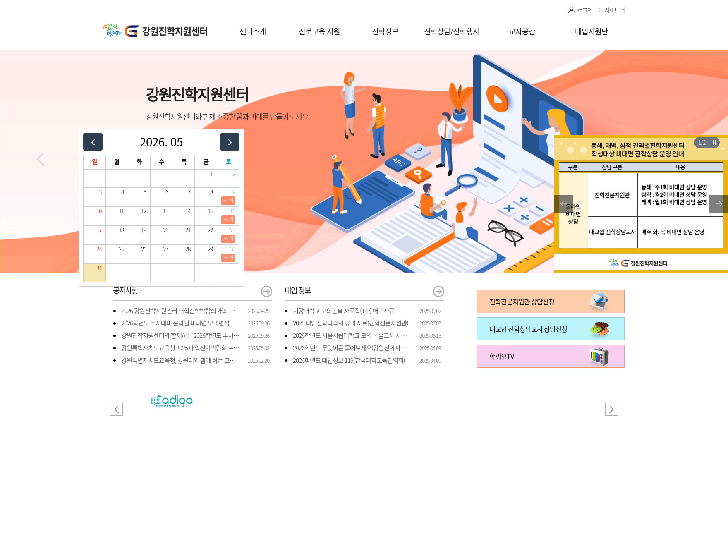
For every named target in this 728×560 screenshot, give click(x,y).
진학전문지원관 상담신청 (522, 302)
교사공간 (522, 31)
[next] (230, 142)
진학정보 (385, 31)
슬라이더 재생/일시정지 (714, 142)
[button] (41, 159)
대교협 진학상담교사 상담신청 (528, 329)
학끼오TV (502, 356)
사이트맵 (615, 10)
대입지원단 (591, 31)
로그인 (585, 10)
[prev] (93, 142)
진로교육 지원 (319, 31)
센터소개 (253, 31)
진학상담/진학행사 (452, 31)
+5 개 (228, 219)
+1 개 (228, 200)
